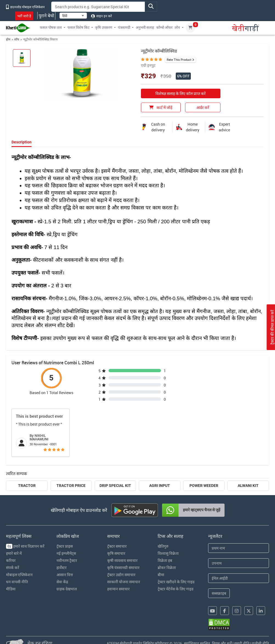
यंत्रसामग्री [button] (124, 27)
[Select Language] (73, 16)
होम (8, 39)
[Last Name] (239, 563)
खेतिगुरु (163, 546)
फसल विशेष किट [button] (79, 27)
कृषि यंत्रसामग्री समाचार (123, 568)
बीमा (161, 575)
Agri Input (160, 486)
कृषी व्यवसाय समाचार (122, 560)
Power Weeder (204, 486)
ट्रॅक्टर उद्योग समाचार (121, 575)
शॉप (17, 39)
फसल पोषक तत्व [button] (51, 27)
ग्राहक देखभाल (67, 589)
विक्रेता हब (165, 560)
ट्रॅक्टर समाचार (117, 546)
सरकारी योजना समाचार (124, 582)
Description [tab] (22, 142)
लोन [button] (177, 27)
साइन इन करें (101, 16)
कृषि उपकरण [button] (104, 27)
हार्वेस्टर (62, 568)
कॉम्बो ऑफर (164, 27)
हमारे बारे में (14, 553)
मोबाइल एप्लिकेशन (19, 575)
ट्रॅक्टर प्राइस (65, 546)
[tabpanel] (137, 247)
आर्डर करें (203, 107)
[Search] (98, 7)
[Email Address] (239, 578)
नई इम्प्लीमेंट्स (66, 553)
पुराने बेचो (46, 16)
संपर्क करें (13, 568)
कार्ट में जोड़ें (161, 107)
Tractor (27, 486)
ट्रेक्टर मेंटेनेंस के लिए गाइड (175, 589)
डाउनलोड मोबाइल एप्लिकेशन (25, 7)
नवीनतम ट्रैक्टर (67, 560)
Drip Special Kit (115, 486)
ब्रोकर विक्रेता (167, 568)
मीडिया (11, 589)
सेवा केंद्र (62, 582)
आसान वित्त (65, 575)
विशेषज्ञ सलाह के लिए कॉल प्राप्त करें (181, 93)
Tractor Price (71, 486)
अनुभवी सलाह (145, 27)
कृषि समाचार (116, 553)
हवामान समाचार (118, 589)
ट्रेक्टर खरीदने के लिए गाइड (176, 582)
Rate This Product (179, 60)
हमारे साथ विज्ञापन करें (25, 546)
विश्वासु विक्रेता (168, 553)
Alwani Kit (248, 486)
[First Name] (239, 548)
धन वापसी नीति (17, 582)
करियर (11, 560)
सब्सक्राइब (219, 593)
